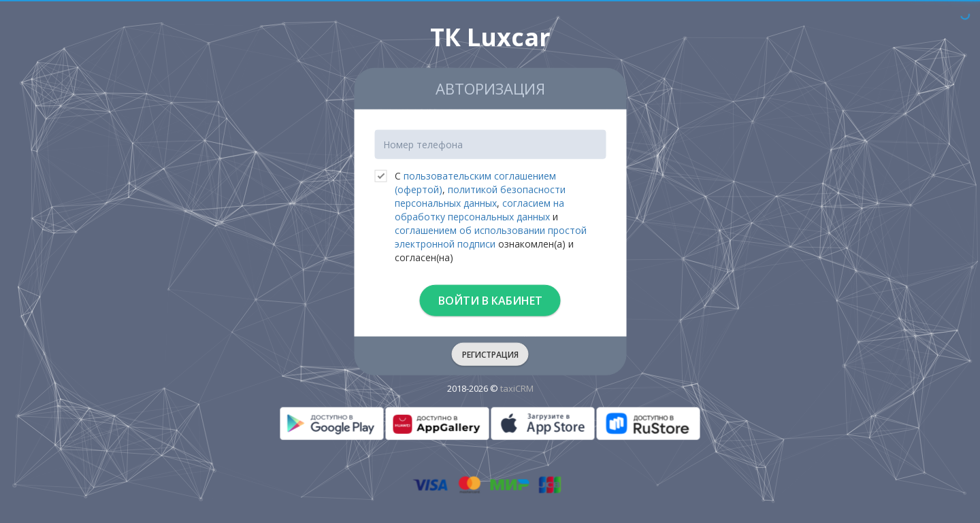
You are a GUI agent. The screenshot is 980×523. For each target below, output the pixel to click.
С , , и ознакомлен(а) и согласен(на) (480, 217)
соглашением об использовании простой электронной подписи (491, 237)
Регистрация (490, 354)
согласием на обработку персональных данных (479, 210)
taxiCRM (517, 388)
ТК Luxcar (490, 37)
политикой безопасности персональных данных (480, 196)
